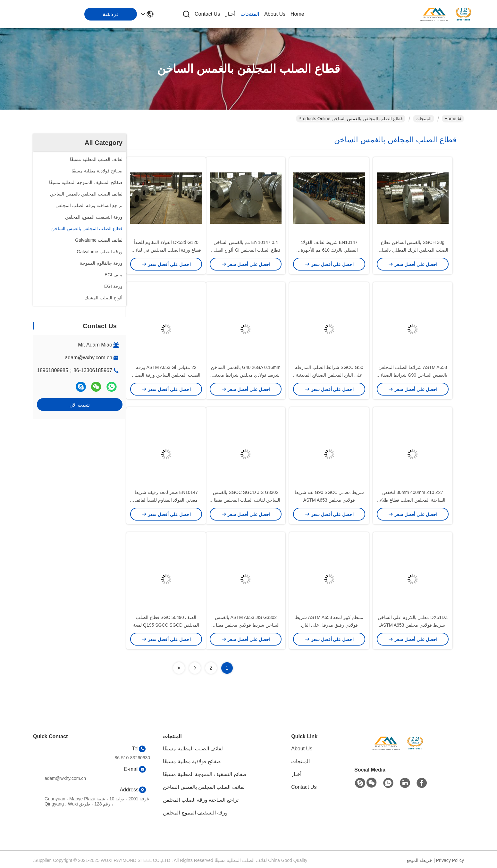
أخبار (230, 14)
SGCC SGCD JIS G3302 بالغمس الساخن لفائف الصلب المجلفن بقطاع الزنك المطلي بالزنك (246, 500)
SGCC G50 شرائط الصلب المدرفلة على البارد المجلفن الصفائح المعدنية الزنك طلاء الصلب (329, 375)
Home (297, 14)
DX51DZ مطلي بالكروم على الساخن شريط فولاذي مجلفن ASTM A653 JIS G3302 (413, 625)
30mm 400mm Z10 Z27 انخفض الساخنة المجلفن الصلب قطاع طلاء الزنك (413, 500)
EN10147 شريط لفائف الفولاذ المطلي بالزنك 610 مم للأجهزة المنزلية (329, 250)
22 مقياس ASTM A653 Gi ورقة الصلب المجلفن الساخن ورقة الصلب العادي (166, 375)
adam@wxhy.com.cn (88, 358)
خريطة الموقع (420, 860)
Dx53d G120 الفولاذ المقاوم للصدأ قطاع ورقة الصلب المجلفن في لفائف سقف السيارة (166, 250)
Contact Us (207, 14)
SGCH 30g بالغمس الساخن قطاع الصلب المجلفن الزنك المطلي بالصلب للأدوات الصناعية (413, 250)
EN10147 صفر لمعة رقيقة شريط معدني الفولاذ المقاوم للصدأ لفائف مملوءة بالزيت (166, 500)
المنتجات (250, 14)
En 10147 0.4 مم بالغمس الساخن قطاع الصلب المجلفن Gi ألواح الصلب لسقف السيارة (246, 250)
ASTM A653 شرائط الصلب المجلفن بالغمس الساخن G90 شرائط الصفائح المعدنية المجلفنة (413, 375)
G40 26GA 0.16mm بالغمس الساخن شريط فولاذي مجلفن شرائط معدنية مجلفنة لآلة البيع (246, 375)
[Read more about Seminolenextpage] (195, 668)
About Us (275, 14)
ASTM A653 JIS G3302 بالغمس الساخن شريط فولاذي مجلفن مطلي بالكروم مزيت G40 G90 (246, 625)
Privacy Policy (450, 860)
